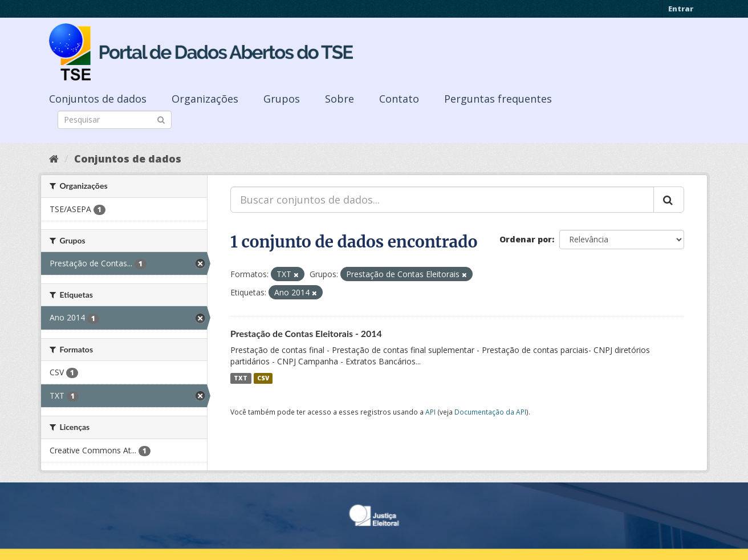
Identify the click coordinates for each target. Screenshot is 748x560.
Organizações (205, 99)
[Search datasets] (115, 120)
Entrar (681, 9)
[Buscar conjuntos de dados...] (442, 200)
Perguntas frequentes (498, 99)
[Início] (54, 159)
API (430, 412)
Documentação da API (490, 412)
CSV (263, 378)
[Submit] (161, 119)
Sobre (340, 99)
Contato (399, 99)
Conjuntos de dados (98, 99)
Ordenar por (526, 239)
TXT (241, 378)
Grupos (282, 99)
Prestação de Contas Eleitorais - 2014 (306, 333)
